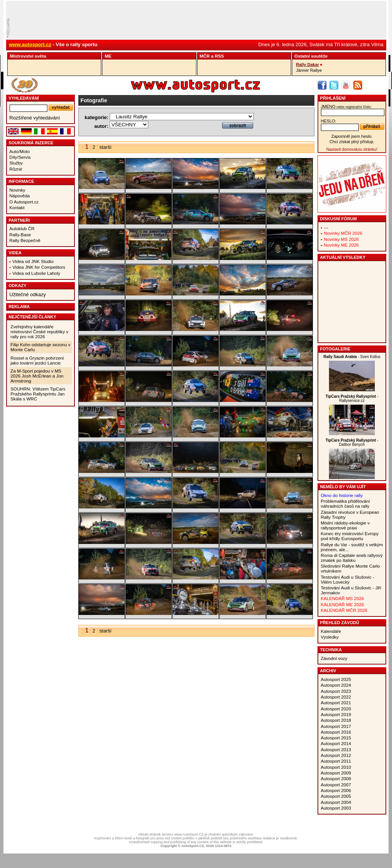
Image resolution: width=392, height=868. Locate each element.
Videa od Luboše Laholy (36, 273)
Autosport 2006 (336, 790)
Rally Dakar (308, 65)
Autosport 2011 (336, 761)
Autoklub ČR (22, 228)
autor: (101, 126)
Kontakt (17, 207)
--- (326, 227)
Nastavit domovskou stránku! (352, 149)
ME (108, 56)
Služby (16, 163)
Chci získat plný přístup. (352, 142)
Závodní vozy (334, 658)
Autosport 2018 (336, 720)
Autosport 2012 (336, 755)
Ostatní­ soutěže (311, 56)
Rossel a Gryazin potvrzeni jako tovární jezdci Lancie (37, 360)
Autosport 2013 (336, 749)
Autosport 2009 (336, 773)
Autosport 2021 (336, 703)
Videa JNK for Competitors (39, 267)
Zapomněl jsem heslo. (352, 136)
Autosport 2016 (336, 732)
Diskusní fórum (339, 219)
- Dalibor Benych (352, 442)
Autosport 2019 (336, 714)
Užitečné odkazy (28, 294)
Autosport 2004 (336, 802)
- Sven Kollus (352, 357)
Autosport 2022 (336, 697)
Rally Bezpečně (25, 240)
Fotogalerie (335, 349)
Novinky (18, 190)
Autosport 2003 (336, 808)
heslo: (329, 121)
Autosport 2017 (336, 726)
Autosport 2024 (336, 685)
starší (105, 147)
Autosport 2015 (336, 738)
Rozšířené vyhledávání (35, 118)
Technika (331, 650)
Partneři (19, 220)
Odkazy (18, 286)
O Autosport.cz (24, 202)
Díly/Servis (20, 157)
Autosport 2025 (336, 679)
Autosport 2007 (336, 785)
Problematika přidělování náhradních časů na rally (346, 503)
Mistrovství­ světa (28, 56)
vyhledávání (24, 98)
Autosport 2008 (336, 778)
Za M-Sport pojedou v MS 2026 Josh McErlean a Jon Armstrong (37, 376)
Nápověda (20, 196)
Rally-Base (20, 235)
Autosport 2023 (336, 691)
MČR (205, 56)
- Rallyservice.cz (352, 399)
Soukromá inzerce (31, 143)
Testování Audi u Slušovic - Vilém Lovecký (348, 579)
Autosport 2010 (336, 767)
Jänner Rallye (309, 70)
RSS (219, 56)
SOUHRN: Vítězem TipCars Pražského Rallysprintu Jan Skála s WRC (38, 394)
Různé (16, 169)
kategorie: (97, 117)
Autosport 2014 (336, 743)
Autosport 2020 (336, 709)
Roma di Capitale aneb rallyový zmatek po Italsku (352, 558)
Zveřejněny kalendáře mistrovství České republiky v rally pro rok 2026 (40, 332)
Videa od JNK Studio (33, 261)
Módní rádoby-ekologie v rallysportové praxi (345, 525)
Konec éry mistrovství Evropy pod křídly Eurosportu (350, 536)
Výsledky (330, 637)
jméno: (346, 106)
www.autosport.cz (30, 44)
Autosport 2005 (336, 796)
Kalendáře (331, 631)
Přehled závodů (340, 623)
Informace (22, 181)
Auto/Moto (20, 151)
